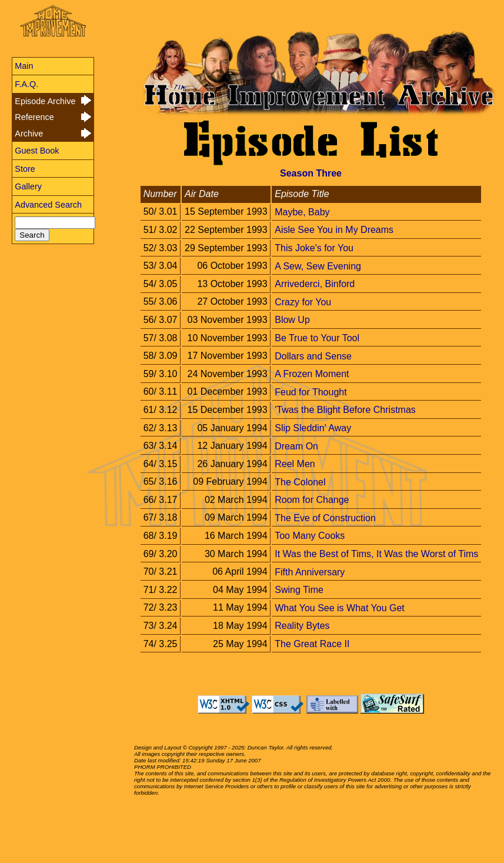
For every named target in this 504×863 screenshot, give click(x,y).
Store (25, 169)
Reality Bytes (302, 626)
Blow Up (292, 320)
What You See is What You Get (340, 607)
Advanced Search (48, 205)
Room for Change (312, 500)
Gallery (28, 186)
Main (24, 66)
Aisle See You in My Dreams (334, 230)
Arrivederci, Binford (315, 284)
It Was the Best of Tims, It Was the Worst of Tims (376, 554)
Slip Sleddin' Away (313, 428)
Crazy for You (303, 301)
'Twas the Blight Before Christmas (345, 410)
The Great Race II (312, 644)
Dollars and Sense (313, 356)
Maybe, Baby (302, 211)
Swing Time (299, 590)
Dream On (296, 446)
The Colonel (300, 482)
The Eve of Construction (325, 517)
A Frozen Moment (312, 374)
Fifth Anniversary (310, 572)
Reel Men (295, 464)
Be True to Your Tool (317, 338)
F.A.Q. (26, 84)
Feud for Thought (311, 391)
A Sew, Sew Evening (318, 266)
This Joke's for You (314, 248)
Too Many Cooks (310, 536)
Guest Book (37, 151)
